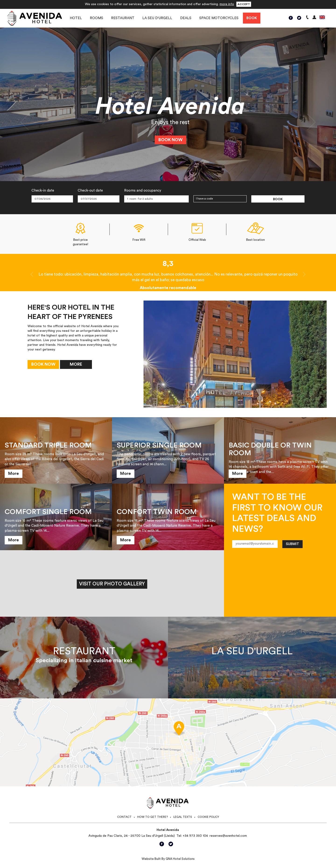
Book (252, 18)
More (76, 364)
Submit (292, 544)
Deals (186, 18)
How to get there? (152, 817)
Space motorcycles (219, 18)
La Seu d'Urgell (157, 18)
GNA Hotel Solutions (180, 859)
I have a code (204, 199)
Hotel (76, 18)
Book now (170, 140)
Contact (124, 817)
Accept (244, 4)
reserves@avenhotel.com (228, 836)
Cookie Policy (208, 817)
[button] (25, 121)
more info (227, 4)
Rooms (96, 18)
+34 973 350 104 (195, 836)
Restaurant (123, 18)
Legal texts (183, 817)
